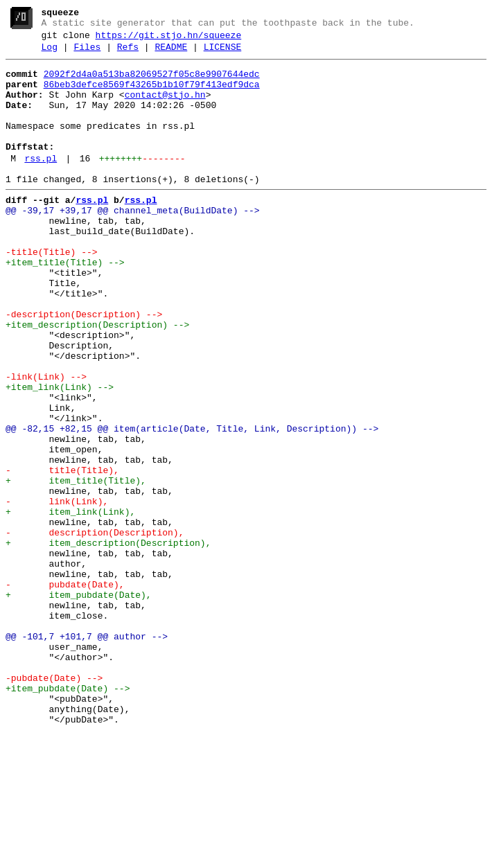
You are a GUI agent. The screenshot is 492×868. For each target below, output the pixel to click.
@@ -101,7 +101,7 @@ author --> (87, 753)
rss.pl (41, 184)
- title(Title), (62, 553)
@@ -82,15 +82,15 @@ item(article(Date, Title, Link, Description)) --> (192, 504)
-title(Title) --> (52, 292)
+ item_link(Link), (70, 603)
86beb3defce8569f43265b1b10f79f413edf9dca (152, 95)
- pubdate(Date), (65, 691)
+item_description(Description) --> (97, 379)
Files (87, 53)
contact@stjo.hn (165, 107)
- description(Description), (95, 628)
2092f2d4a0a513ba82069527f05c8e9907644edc (152, 82)
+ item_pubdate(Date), (79, 703)
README (171, 53)
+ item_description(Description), (108, 641)
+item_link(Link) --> (60, 454)
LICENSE (223, 53)
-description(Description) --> (84, 366)
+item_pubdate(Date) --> (68, 815)
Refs (128, 53)
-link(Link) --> (46, 441)
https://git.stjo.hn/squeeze (169, 39)
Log (50, 53)
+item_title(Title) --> (65, 304)
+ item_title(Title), (76, 566)
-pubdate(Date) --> (54, 803)
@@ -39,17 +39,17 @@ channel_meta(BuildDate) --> (133, 242)
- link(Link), (57, 591)
